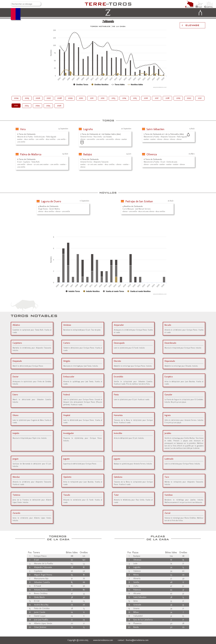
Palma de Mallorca (31, 154)
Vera (23, 129)
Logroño (88, 129)
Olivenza (152, 154)
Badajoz (88, 154)
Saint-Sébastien (155, 129)
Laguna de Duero (51, 201)
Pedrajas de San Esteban (139, 201)
